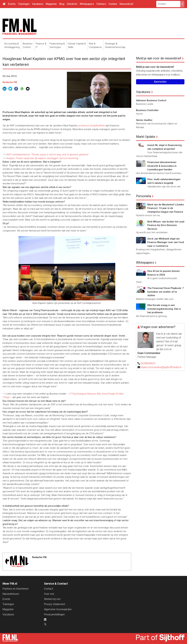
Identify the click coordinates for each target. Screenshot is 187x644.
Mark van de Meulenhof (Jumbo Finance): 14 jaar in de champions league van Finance (166, 208)
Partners (101, 4)
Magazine (51, 4)
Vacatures (38, 4)
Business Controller (147, 110)
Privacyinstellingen (54, 614)
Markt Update (146, 137)
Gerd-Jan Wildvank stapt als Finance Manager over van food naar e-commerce (166, 242)
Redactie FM (10, 82)
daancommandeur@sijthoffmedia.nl (161, 367)
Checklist (72, 4)
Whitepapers (87, 4)
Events (12, 4)
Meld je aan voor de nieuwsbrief (159, 58)
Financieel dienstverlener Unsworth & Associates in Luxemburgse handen (162, 166)
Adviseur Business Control (151, 100)
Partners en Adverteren (16, 589)
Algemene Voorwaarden (58, 609)
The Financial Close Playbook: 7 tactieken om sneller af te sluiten (166, 292)
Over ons (49, 594)
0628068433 (148, 363)
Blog (62, 4)
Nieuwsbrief (126, 4)
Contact (113, 4)
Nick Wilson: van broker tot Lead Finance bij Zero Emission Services (166, 225)
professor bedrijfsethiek (92, 126)
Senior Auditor (144, 120)
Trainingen (24, 4)
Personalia (144, 196)
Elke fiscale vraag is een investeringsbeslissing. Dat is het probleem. (164, 309)
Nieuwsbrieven (11, 594)
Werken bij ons (52, 599)
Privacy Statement (54, 604)
